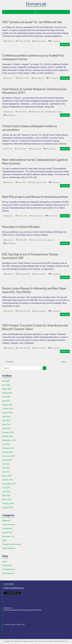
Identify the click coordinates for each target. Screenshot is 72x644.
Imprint (13, 624)
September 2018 (9, 440)
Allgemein (6, 521)
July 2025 (6, 381)
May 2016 (6, 496)
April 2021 (6, 401)
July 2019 (6, 417)
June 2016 (6, 492)
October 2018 (8, 436)
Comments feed (9, 569)
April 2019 (6, 428)
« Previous (9, 362)
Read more (65, 44)
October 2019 (8, 409)
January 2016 (8, 507)
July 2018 (6, 444)
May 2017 (6, 468)
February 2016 (8, 503)
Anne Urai (9, 149)
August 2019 (7, 413)
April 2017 (6, 472)
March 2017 (7, 476)
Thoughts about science (54, 112)
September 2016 (9, 484)
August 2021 (7, 393)
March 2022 (7, 389)
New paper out (39, 78)
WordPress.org (8, 573)
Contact (6, 624)
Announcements (40, 41)
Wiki (23, 624)
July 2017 (6, 464)
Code (19, 624)
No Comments (55, 41)
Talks (43, 112)
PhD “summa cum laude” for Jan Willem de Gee (32, 22)
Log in (5, 561)
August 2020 (7, 405)
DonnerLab (36, 4)
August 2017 (7, 460)
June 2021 (6, 397)
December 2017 (9, 456)
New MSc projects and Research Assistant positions (35, 197)
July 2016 (6, 488)
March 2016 (7, 500)
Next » (64, 362)
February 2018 (8, 448)
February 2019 (8, 432)
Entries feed (7, 565)
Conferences (35, 112)
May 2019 (6, 424)
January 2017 (8, 480)
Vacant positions (9, 548)
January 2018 (8, 452)
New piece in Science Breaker (21, 227)
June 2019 (6, 421)
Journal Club (7, 532)
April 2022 (6, 385)
